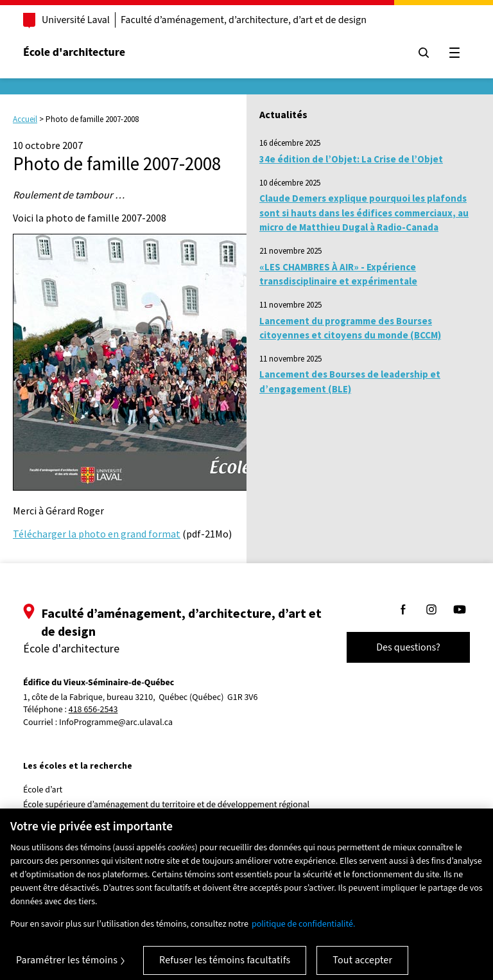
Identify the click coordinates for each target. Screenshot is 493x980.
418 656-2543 (93, 710)
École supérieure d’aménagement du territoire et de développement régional (166, 805)
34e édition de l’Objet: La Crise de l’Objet (351, 159)
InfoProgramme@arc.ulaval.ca (116, 722)
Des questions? (408, 647)
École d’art (43, 790)
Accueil (25, 119)
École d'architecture (74, 52)
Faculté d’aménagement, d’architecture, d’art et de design (244, 20)
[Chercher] (424, 53)
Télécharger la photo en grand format (97, 534)
